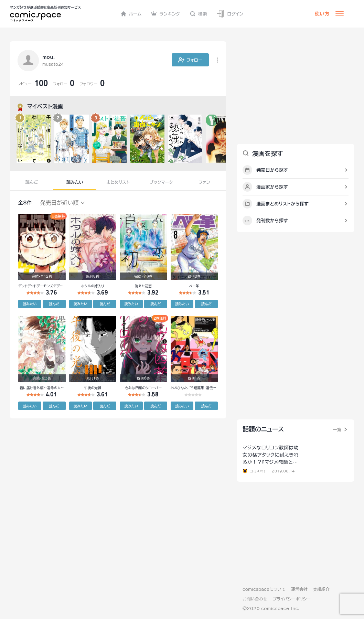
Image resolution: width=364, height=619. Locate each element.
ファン (204, 182)
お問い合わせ (255, 599)
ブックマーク (161, 182)
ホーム (131, 14)
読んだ (32, 182)
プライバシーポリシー (292, 599)
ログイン (230, 14)
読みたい (75, 182)
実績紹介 (321, 589)
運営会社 (299, 589)
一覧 (337, 429)
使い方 (322, 14)
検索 (199, 14)
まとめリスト (118, 182)
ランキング (166, 14)
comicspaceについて (264, 589)
